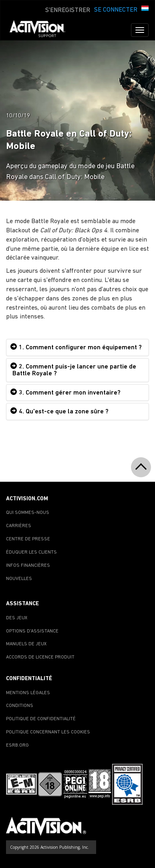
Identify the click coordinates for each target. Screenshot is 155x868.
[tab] (77, 347)
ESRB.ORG (17, 745)
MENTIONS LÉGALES (28, 693)
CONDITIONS (20, 706)
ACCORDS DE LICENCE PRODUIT (40, 657)
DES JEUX (17, 618)
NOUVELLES (19, 579)
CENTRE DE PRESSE (28, 539)
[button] (145, 9)
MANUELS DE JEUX (26, 644)
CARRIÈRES (19, 526)
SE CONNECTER (116, 10)
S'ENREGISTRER (68, 10)
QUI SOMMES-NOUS (28, 513)
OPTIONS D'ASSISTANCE (32, 631)
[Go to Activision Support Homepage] (41, 30)
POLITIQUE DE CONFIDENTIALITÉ (41, 719)
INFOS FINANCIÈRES (28, 566)
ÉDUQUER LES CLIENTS (31, 552)
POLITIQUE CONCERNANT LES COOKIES (48, 732)
